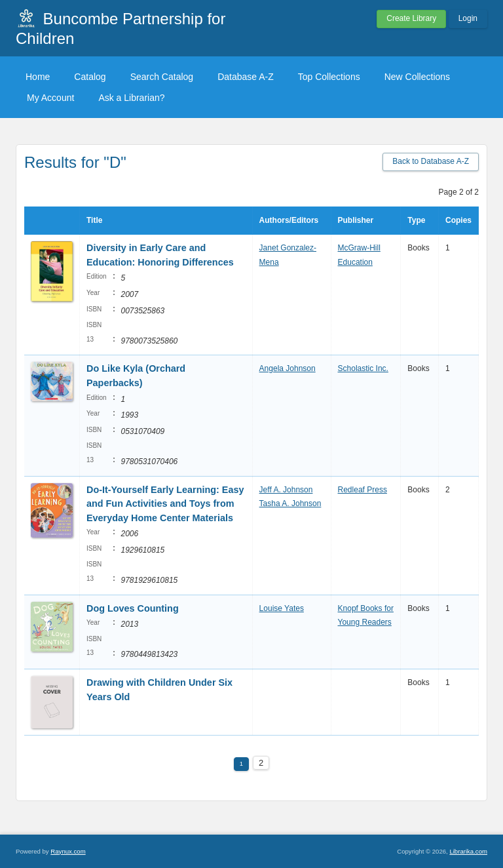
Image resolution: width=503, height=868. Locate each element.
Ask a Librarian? (131, 98)
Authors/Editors (289, 220)
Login (468, 18)
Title (94, 220)
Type (416, 220)
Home (38, 77)
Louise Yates (282, 608)
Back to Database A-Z (431, 161)
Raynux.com (68, 851)
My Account (50, 98)
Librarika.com (468, 851)
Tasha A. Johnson (290, 503)
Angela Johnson (288, 368)
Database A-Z (246, 77)
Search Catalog (162, 77)
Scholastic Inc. (363, 368)
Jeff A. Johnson (286, 490)
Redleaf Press (363, 490)
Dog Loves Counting (133, 608)
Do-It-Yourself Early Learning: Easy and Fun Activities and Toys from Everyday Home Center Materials (165, 504)
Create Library (411, 18)
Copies (458, 220)
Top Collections (329, 77)
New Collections (417, 77)
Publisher (356, 220)
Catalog (90, 77)
